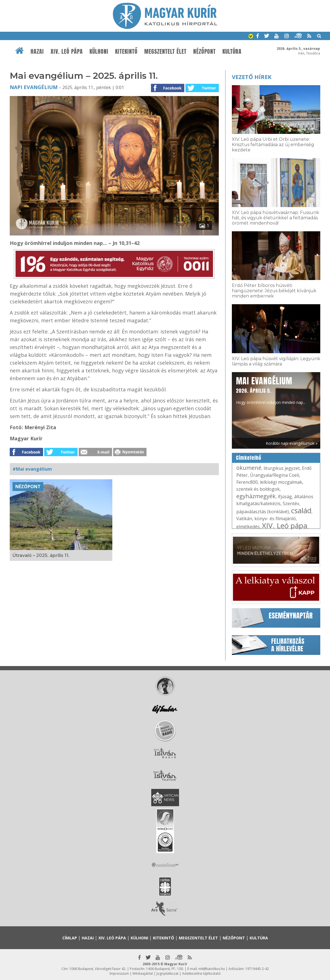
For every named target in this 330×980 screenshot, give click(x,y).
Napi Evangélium (34, 87)
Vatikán (244, 519)
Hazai (37, 51)
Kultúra (232, 51)
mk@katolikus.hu (212, 969)
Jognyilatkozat (168, 973)
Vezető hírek (252, 77)
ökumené (249, 468)
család (301, 510)
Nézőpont (204, 51)
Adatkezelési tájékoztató (201, 973)
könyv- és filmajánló (275, 519)
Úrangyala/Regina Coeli (275, 475)
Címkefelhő (249, 458)
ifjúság (285, 497)
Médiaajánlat (143, 973)
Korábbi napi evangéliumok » (292, 443)
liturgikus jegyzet (282, 468)
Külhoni (99, 51)
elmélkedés (248, 527)
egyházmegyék (256, 496)
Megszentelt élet (165, 51)
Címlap (70, 938)
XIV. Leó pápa (67, 51)
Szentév (291, 503)
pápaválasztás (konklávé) (263, 512)
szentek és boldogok (258, 489)
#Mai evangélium (32, 469)
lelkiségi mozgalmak (281, 482)
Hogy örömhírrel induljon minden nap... (271, 390)
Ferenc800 (247, 482)
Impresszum (119, 973)
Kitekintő (126, 51)
